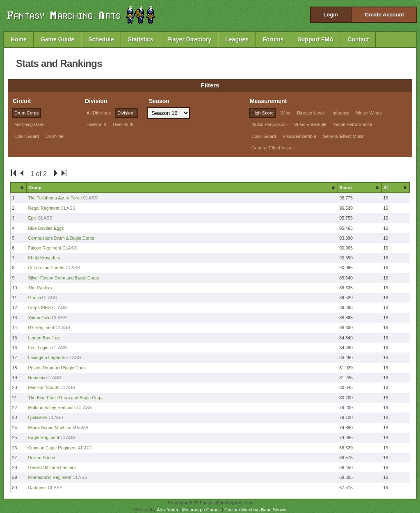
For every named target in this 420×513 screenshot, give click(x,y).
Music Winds (369, 113)
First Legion (39, 348)
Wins (285, 113)
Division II (96, 124)
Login (330, 15)
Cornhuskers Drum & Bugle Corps (61, 238)
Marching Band (30, 124)
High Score (262, 113)
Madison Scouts (43, 387)
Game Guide (57, 39)
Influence (341, 113)
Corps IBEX (39, 307)
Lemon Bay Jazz (44, 338)
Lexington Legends (46, 357)
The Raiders (40, 288)
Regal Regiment (43, 208)
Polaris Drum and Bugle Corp (56, 368)
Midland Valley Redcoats (52, 408)
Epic (32, 218)
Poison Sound (41, 458)
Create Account (384, 15)
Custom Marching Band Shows (255, 510)
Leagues (237, 39)
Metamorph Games (201, 510)
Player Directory (189, 39)
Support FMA (315, 39)
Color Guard (27, 136)
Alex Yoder (168, 510)
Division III (123, 124)
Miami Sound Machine (49, 428)
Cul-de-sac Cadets (46, 268)
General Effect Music (344, 136)
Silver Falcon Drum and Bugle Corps (63, 278)
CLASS (90, 198)
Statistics (141, 39)
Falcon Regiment (45, 248)
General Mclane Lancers (52, 467)
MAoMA (81, 428)
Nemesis (37, 378)
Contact (358, 39)
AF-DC (85, 448)
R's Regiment (41, 327)
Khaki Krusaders (44, 258)
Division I (127, 113)
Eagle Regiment (43, 437)
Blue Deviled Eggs (46, 228)
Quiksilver (38, 417)
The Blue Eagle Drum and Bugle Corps (66, 398)
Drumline (55, 136)
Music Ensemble (310, 124)
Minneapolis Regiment (49, 477)
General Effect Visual (273, 148)
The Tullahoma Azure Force (55, 198)
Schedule (101, 39)
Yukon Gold (39, 318)
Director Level (311, 113)
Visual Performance (353, 124)
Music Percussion (269, 124)
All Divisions (99, 113)
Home (19, 39)
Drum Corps (26, 113)
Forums (273, 39)
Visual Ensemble (299, 136)
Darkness (37, 488)
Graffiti (34, 298)
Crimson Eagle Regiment (52, 448)
